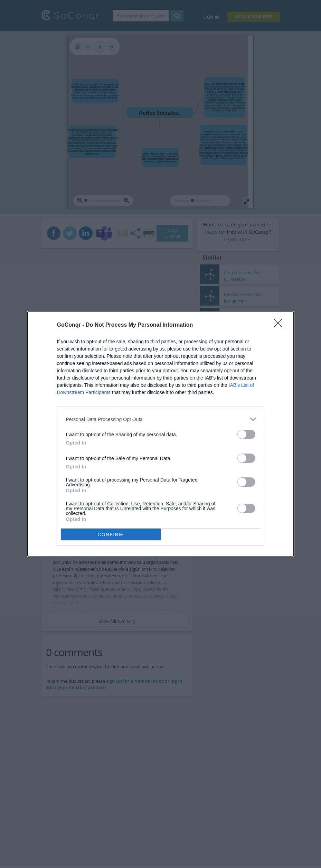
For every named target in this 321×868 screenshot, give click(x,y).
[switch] (246, 434)
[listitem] (161, 419)
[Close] (280, 325)
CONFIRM (111, 535)
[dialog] (161, 434)
